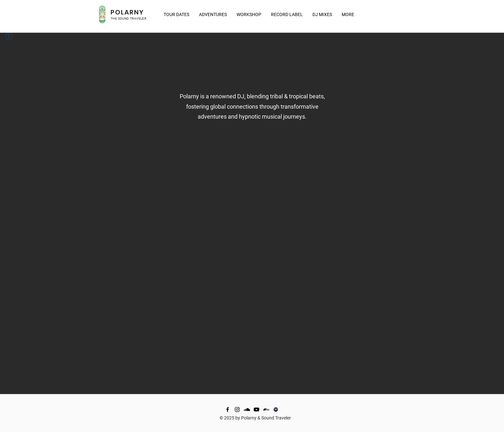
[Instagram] (237, 410)
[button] (348, 14)
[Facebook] (228, 410)
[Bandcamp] (266, 410)
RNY (137, 12)
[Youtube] (256, 410)
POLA (120, 12)
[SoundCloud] (247, 410)
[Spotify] (276, 410)
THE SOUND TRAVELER (128, 18)
